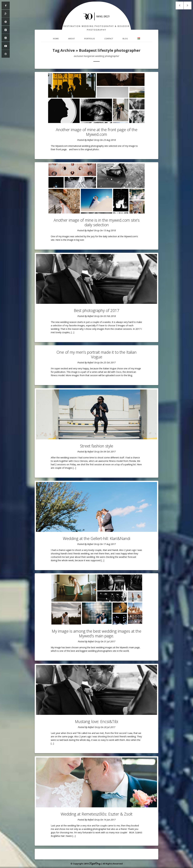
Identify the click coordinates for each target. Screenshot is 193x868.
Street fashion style (96, 446)
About (72, 39)
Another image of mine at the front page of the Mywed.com (97, 132)
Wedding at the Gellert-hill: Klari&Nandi (97, 538)
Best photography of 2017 (96, 310)
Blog (125, 39)
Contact (109, 39)
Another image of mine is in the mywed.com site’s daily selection (97, 222)
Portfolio (90, 39)
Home (56, 39)
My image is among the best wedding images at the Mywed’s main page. (96, 633)
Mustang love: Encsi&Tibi (96, 721)
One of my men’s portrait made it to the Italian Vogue (96, 354)
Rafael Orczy (93, 140)
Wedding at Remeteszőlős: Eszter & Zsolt (97, 814)
